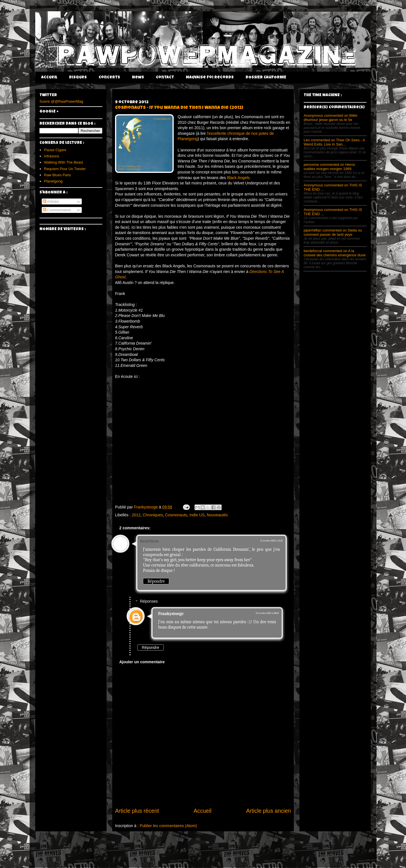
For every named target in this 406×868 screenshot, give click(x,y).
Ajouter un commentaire (142, 662)
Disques (78, 78)
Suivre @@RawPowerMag (61, 101)
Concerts (109, 78)
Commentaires (57, 210)
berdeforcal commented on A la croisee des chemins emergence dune (335, 253)
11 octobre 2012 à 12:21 (272, 541)
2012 (136, 515)
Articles (51, 201)
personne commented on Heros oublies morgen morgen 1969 (329, 167)
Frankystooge (171, 614)
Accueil (49, 78)
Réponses (149, 602)
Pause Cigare (55, 150)
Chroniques (153, 515)
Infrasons (51, 156)
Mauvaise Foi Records (210, 78)
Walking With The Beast (63, 162)
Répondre (156, 581)
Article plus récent (137, 811)
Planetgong (53, 181)
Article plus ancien (269, 811)
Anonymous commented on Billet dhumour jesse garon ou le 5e (330, 118)
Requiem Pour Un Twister (65, 169)
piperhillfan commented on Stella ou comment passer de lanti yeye (333, 232)
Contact (165, 78)
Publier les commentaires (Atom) (168, 826)
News (138, 78)
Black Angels (238, 178)
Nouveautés (217, 515)
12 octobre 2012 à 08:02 (267, 613)
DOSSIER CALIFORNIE (266, 78)
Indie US (197, 515)
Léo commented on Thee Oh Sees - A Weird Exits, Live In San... (334, 142)
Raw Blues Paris (57, 175)
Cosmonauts (176, 515)
